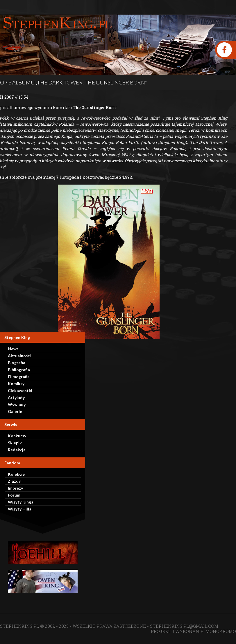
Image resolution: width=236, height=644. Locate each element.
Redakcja (17, 450)
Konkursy (17, 436)
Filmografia (19, 377)
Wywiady (17, 404)
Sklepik (15, 443)
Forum (14, 495)
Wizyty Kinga (21, 502)
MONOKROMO (221, 631)
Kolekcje (16, 474)
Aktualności (19, 356)
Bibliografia (19, 370)
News (13, 349)
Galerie (15, 411)
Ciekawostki (20, 390)
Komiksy (16, 384)
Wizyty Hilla (20, 509)
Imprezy (15, 488)
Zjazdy (14, 481)
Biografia (17, 363)
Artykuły (16, 397)
